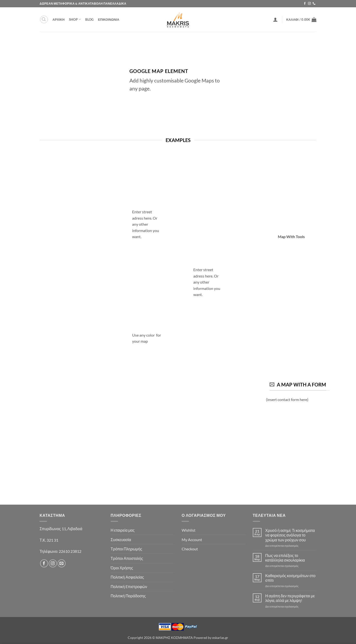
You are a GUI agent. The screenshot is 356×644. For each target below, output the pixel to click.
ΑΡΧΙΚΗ (59, 19)
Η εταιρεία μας (123, 530)
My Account (192, 540)
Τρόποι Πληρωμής (127, 549)
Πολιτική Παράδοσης (128, 596)
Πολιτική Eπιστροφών (129, 586)
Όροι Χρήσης (122, 568)
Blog (89, 19)
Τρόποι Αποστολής (127, 558)
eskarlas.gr (220, 638)
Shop (75, 19)
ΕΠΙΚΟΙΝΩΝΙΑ (109, 19)
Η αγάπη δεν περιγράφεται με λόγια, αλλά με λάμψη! (290, 598)
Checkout (190, 549)
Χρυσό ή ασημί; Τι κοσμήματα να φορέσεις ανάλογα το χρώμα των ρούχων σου (290, 535)
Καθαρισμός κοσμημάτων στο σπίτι (290, 578)
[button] (44, 19)
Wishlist (189, 530)
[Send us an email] (62, 563)
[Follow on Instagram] (309, 4)
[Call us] (314, 4)
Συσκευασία (121, 540)
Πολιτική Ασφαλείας (127, 577)
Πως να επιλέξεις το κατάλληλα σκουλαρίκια (285, 558)
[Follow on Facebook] (305, 4)
